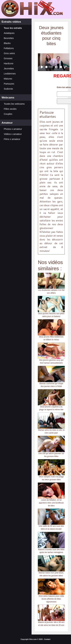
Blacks (7, 43)
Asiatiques (9, 33)
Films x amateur (12, 139)
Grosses (8, 58)
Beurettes (9, 38)
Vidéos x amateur (13, 134)
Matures (8, 79)
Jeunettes (9, 69)
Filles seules (10, 109)
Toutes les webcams (14, 104)
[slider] (47, 67)
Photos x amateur (13, 129)
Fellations (9, 48)
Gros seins (9, 53)
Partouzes (9, 84)
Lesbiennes (10, 74)
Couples (8, 114)
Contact (47, 639)
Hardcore (9, 63)
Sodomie (8, 89)
